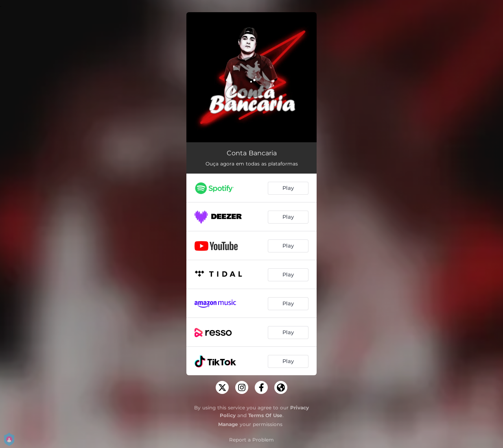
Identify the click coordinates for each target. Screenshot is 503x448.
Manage (228, 424)
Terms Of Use (265, 415)
